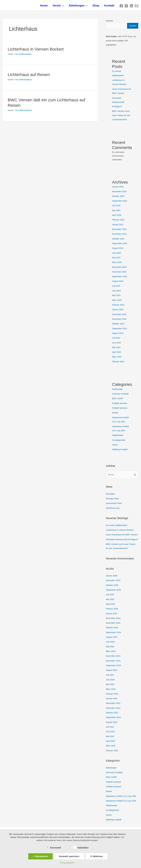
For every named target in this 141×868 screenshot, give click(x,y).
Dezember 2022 (119, 312)
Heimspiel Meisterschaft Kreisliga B (118, 102)
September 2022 (120, 326)
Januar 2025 (118, 224)
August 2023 (118, 280)
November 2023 (119, 270)
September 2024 (120, 242)
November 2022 (119, 317)
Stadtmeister (118, 431)
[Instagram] (126, 6)
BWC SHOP (118, 395)
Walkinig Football (120, 445)
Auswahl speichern (69, 856)
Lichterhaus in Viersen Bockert (36, 50)
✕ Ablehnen (96, 856)
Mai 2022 (116, 345)
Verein (61, 6)
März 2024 (117, 261)
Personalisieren (67, 863)
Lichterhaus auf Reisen (29, 75)
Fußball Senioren (120, 405)
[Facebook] (121, 6)
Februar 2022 (118, 358)
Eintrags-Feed (112, 494)
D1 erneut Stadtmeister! (117, 521)
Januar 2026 (118, 187)
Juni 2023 (117, 289)
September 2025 (120, 201)
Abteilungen (80, 6)
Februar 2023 (118, 303)
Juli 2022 (116, 335)
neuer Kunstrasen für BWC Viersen (122, 530)
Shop (97, 6)
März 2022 (117, 354)
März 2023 (117, 298)
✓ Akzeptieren (40, 856)
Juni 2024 (117, 252)
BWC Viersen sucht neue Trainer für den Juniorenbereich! (121, 115)
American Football (120, 391)
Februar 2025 (118, 219)
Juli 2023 (116, 284)
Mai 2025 (116, 210)
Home (47, 6)
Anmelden (111, 490)
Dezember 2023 (119, 266)
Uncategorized (119, 436)
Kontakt (110, 6)
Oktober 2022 (118, 321)
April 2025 (117, 214)
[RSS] (131, 6)
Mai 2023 (116, 293)
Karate (115, 409)
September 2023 (120, 275)
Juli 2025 (116, 205)
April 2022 (117, 349)
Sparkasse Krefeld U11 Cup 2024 (121, 792)
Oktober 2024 (118, 238)
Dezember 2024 (119, 228)
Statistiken (81, 847)
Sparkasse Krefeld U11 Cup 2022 (121, 788)
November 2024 (119, 233)
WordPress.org (113, 504)
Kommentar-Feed (114, 499)
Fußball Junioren (120, 400)
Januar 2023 (118, 307)
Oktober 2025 (118, 196)
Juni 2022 (117, 340)
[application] (65, 6)
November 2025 (119, 191)
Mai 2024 (116, 256)
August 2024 (118, 247)
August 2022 (118, 331)
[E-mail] (137, 6)
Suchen (109, 21)
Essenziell (53, 847)
